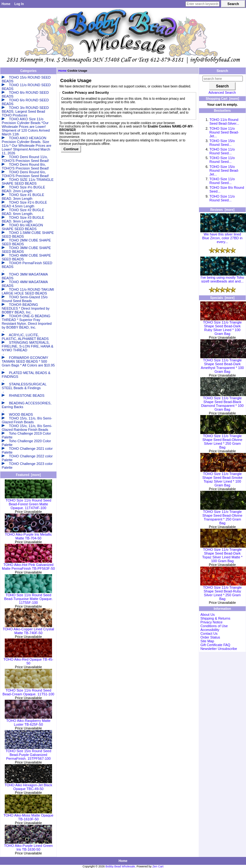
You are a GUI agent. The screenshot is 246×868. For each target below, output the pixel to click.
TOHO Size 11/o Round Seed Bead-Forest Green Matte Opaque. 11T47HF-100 (28, 502)
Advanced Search (222, 92)
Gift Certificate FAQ (215, 645)
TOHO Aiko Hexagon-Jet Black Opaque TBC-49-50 (29, 785)
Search (223, 71)
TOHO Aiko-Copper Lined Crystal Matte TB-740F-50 (28, 629)
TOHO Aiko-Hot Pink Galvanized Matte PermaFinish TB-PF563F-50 (28, 565)
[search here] (223, 79)
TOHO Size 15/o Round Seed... (222, 143)
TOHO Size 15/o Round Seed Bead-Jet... (224, 170)
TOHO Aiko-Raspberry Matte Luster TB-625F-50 (28, 721)
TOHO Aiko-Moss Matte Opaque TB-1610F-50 (28, 816)
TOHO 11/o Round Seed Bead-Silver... (224, 122)
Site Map (207, 641)
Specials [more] (222, 298)
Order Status (210, 637)
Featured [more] (29, 475)
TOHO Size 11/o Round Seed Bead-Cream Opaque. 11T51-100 (28, 691)
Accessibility (210, 630)
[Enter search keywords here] (202, 4)
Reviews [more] (223, 210)
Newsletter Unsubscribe (219, 649)
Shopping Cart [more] (222, 99)
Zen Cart (158, 866)
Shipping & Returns (215, 618)
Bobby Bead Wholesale (120, 866)
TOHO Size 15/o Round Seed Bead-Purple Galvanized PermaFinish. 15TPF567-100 (28, 753)
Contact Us (209, 633)
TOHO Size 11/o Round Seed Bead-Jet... (224, 132)
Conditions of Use (214, 626)
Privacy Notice (211, 622)
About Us (207, 615)
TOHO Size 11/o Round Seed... (222, 151)
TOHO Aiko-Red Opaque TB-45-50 (28, 660)
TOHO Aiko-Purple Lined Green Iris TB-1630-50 (28, 846)
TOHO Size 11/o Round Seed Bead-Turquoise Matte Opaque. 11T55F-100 (28, 597)
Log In (19, 4)
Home (6, 4)
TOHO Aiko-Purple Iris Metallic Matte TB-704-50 (28, 535)
